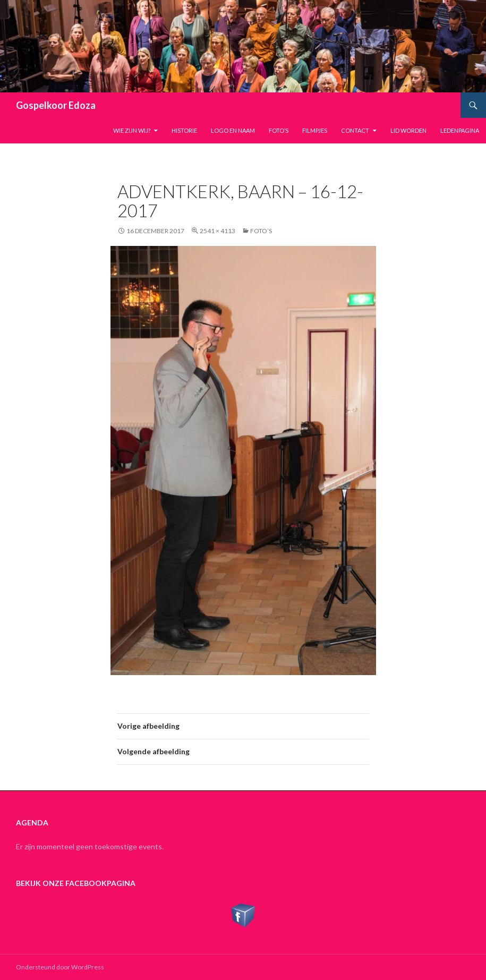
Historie (184, 130)
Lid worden (408, 130)
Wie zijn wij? (132, 130)
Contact (355, 130)
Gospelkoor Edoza (56, 105)
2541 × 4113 (218, 231)
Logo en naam (233, 130)
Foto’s (279, 130)
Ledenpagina (460, 130)
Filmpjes (315, 130)
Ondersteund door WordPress (60, 967)
